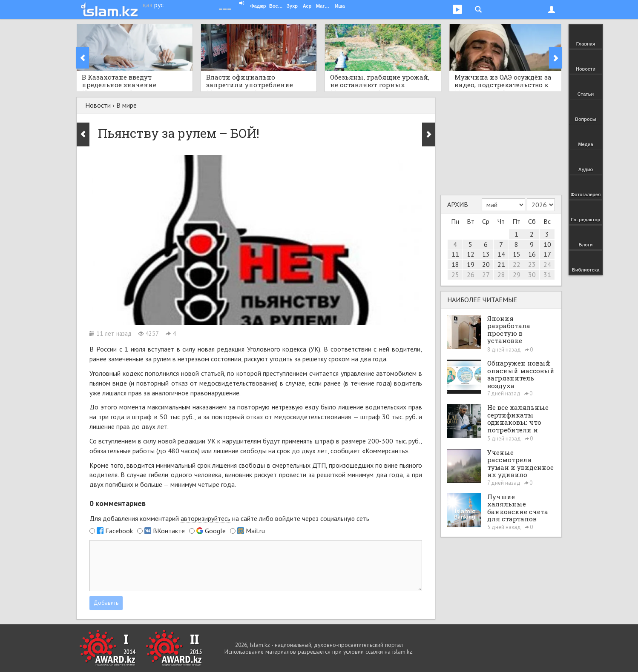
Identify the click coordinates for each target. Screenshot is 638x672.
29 (517, 275)
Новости (98, 105)
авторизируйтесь (205, 518)
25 (455, 275)
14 (501, 254)
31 (547, 275)
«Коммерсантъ (384, 451)
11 (455, 254)
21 (501, 264)
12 (471, 254)
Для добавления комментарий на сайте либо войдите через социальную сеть (229, 519)
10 (547, 244)
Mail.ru (255, 531)
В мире (126, 105)
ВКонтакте (169, 531)
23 (532, 264)
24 (547, 264)
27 (486, 275)
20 (486, 264)
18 (455, 264)
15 (517, 254)
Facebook (119, 531)
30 (532, 275)
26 (471, 275)
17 (547, 254)
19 (471, 264)
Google (215, 531)
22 (517, 264)
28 (501, 275)
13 (486, 254)
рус (159, 5)
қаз (148, 5)
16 (532, 254)
